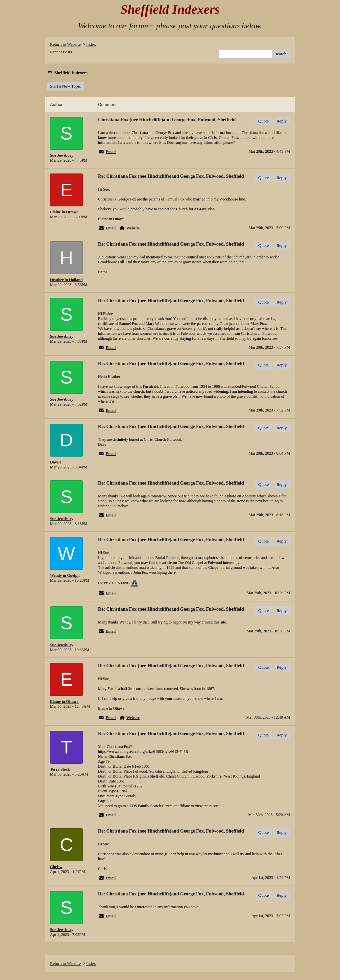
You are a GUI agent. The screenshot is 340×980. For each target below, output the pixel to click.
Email (111, 152)
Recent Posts (61, 52)
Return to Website (65, 44)
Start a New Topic (65, 86)
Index (91, 44)
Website (133, 228)
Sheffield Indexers (67, 73)
